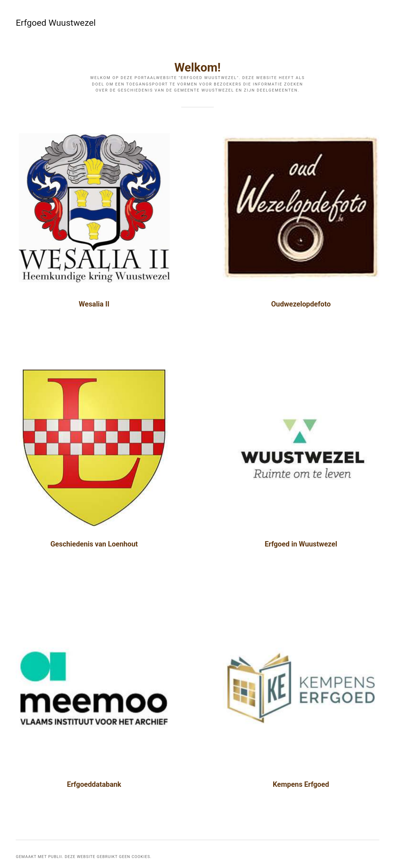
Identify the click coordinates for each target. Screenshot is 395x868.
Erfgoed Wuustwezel (36, 23)
